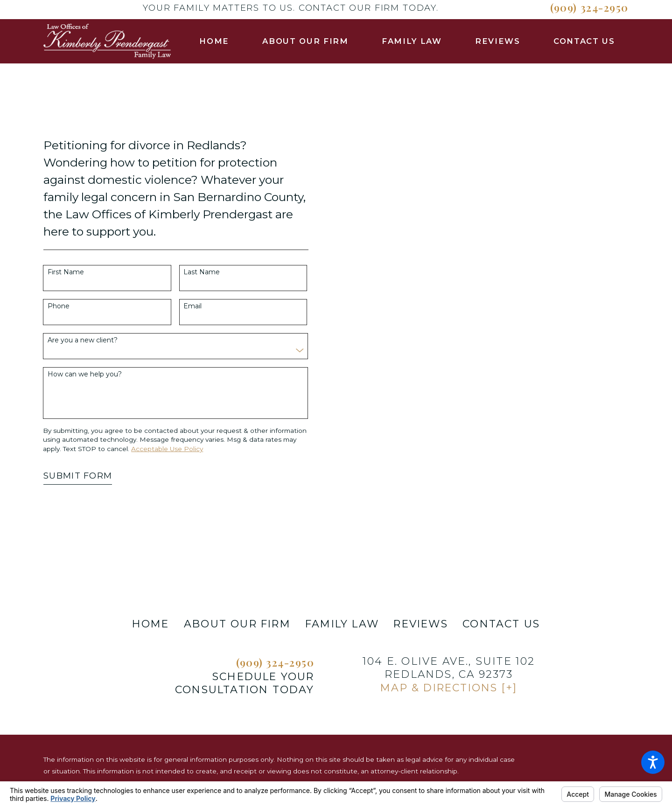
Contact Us (501, 624)
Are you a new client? (83, 340)
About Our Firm (237, 624)
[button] (653, 762)
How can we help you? (85, 374)
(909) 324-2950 (589, 7)
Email (192, 306)
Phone (59, 306)
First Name (66, 272)
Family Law (342, 624)
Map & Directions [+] (449, 688)
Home (151, 624)
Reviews (420, 624)
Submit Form (78, 476)
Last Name (202, 272)
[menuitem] (214, 41)
